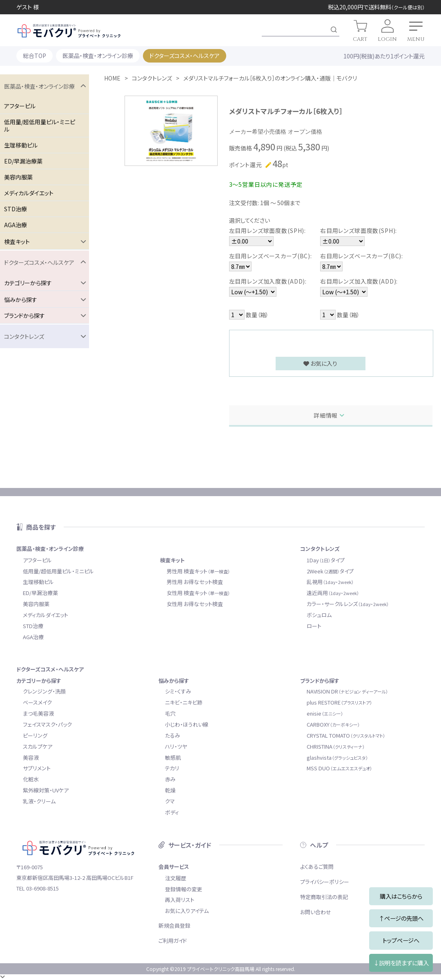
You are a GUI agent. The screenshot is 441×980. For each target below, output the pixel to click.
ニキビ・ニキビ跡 (184, 702)
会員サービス (174, 867)
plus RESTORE (340, 702)
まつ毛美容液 (38, 713)
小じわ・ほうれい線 (187, 724)
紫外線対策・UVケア (46, 790)
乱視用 (330, 582)
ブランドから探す (320, 681)
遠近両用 (333, 593)
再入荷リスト (180, 900)
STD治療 (16, 209)
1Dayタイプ (326, 560)
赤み (170, 779)
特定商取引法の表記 (324, 897)
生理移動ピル (21, 145)
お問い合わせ (316, 912)
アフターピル (20, 106)
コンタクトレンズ (152, 78)
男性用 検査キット (198, 571)
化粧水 (31, 779)
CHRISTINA (336, 746)
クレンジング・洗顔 (44, 691)
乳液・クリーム (39, 801)
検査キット (172, 560)
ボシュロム (319, 615)
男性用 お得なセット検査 (195, 582)
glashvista (337, 757)
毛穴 (170, 713)
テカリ (172, 768)
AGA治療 (16, 225)
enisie (325, 713)
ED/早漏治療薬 (23, 161)
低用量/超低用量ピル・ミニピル (40, 125)
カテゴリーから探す (39, 681)
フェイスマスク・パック (47, 724)
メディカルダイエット (29, 193)
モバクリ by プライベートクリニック (69, 31)
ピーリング (35, 735)
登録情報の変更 (184, 889)
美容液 (31, 757)
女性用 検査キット (198, 593)
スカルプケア (38, 746)
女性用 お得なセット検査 (195, 604)
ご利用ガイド (173, 941)
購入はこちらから (401, 896)
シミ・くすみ (178, 691)
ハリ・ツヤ (176, 746)
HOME (112, 78)
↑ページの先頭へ (401, 918)
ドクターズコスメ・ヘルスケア (185, 56)
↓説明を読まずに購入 (401, 963)
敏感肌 (173, 757)
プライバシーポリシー (325, 882)
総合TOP (35, 56)
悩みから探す (174, 681)
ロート (314, 626)
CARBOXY (333, 724)
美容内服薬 (18, 177)
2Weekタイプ (330, 571)
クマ (170, 801)
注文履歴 (176, 878)
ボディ (172, 812)
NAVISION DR (347, 691)
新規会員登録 (174, 925)
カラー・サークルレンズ (348, 604)
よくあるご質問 (317, 867)
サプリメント (37, 768)
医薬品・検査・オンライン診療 (98, 56)
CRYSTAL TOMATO (346, 735)
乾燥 (170, 790)
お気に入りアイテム (187, 911)
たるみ (173, 735)
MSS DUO (340, 768)
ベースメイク (37, 702)
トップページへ (401, 940)
